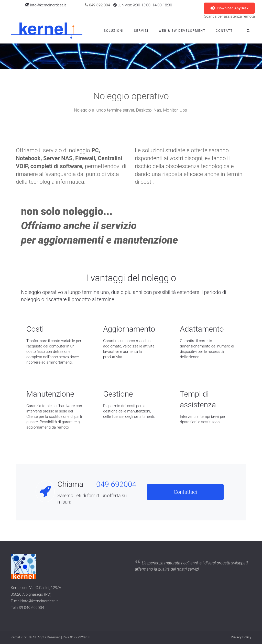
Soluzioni (114, 31)
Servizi (141, 31)
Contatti (225, 31)
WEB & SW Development (182, 31)
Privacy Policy (241, 637)
